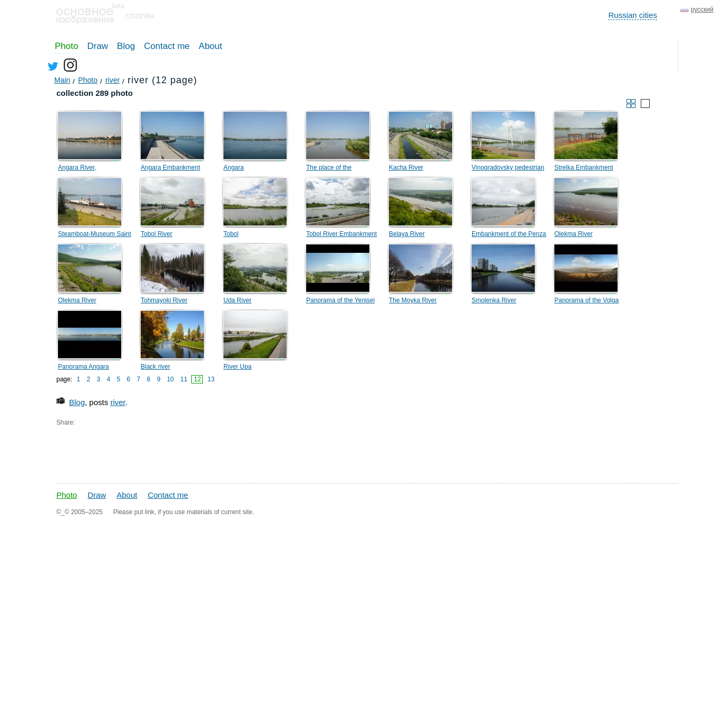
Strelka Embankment (584, 168)
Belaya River (407, 234)
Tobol (231, 234)
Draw (97, 46)
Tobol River (156, 234)
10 (170, 379)
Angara (234, 168)
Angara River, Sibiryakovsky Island (87, 169)
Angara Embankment (170, 168)
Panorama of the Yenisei (340, 300)
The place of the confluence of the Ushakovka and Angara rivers (339, 169)
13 (211, 379)
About (210, 46)
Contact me (167, 46)
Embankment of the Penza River (509, 235)
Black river (155, 367)
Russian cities (633, 15)
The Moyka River (413, 300)
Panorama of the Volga (586, 300)
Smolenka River (494, 300)
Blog (126, 46)
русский (702, 9)
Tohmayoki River (164, 300)
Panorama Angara (84, 367)
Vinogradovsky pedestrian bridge (508, 169)
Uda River (237, 300)
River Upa (237, 367)
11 (184, 379)
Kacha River (406, 168)
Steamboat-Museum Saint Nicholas (95, 235)
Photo (66, 46)
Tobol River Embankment (341, 234)
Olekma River (574, 234)
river (118, 402)
